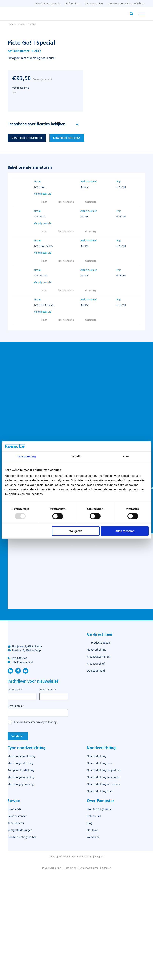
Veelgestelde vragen (20, 830)
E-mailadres (16, 706)
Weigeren (76, 531)
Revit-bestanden (17, 816)
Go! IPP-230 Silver (44, 305)
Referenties (73, 4)
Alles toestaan (125, 531)
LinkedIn (10, 671)
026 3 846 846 (19, 658)
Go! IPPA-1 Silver (44, 246)
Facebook (18, 671)
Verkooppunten (94, 4)
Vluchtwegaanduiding (21, 777)
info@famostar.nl (22, 662)
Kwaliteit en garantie (48, 4)
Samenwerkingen (89, 868)
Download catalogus (67, 138)
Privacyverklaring (52, 868)
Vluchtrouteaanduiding (21, 756)
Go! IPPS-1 (40, 217)
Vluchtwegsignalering (21, 784)
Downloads (14, 809)
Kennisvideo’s (16, 823)
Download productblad (27, 138)
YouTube (26, 671)
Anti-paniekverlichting (21, 770)
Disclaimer (70, 868)
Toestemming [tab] (27, 456)
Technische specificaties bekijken (37, 124)
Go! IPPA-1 (40, 187)
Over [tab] (127, 456)
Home (11, 24)
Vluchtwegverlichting (20, 763)
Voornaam (15, 690)
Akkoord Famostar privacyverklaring (35, 722)
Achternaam (48, 690)
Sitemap (107, 868)
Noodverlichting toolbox (22, 837)
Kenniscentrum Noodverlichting (127, 4)
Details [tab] (76, 456)
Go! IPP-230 (41, 276)
